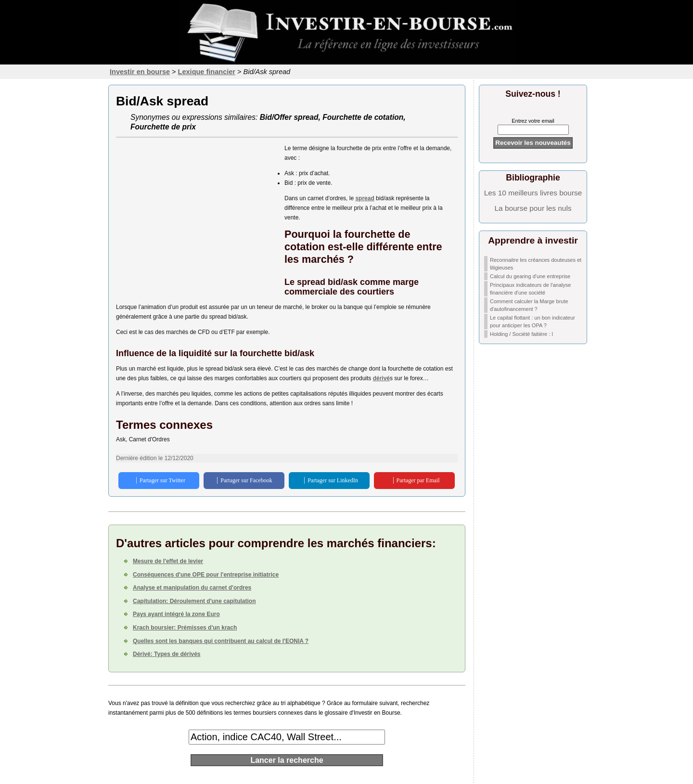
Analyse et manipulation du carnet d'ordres (192, 588)
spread (365, 198)
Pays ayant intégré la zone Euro (176, 614)
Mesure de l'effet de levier (168, 561)
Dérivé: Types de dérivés (167, 654)
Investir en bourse (140, 72)
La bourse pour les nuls (533, 208)
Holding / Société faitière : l (521, 334)
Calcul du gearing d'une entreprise (530, 276)
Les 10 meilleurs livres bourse (533, 193)
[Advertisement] (195, 211)
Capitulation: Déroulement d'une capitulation (194, 601)
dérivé (381, 378)
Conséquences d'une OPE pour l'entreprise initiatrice (206, 575)
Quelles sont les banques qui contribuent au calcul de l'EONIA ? (221, 641)
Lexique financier (207, 72)
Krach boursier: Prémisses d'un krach (185, 628)
